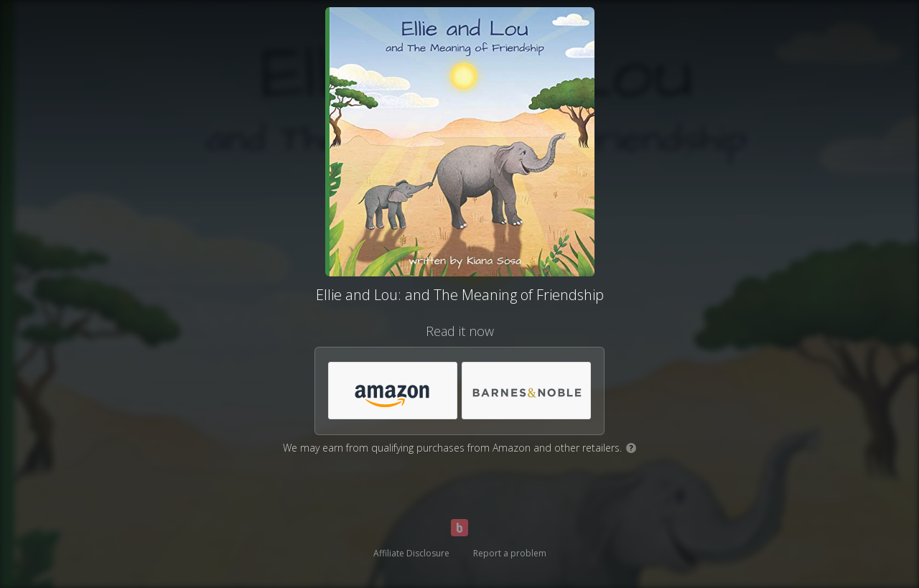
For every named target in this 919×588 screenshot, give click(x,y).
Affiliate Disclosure (411, 553)
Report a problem (510, 553)
